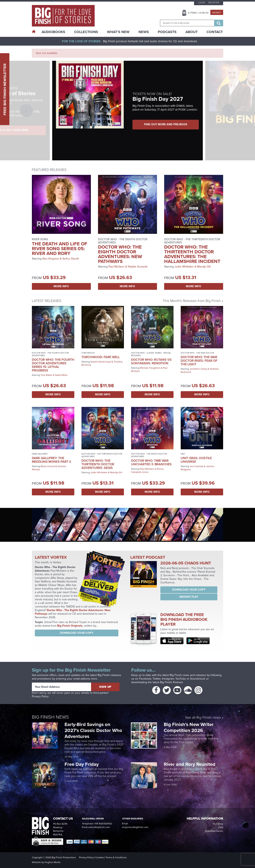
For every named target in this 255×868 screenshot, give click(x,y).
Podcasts (167, 32)
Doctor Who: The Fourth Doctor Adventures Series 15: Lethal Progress (53, 365)
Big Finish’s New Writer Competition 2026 (189, 727)
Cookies (100, 857)
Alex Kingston (51, 259)
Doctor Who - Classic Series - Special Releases (151, 354)
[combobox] (187, 23)
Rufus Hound (48, 466)
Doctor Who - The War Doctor (197, 353)
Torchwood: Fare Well (101, 357)
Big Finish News (50, 717)
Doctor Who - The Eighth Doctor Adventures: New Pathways (73, 612)
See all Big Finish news (203, 718)
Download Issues (214, 831)
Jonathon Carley (198, 369)
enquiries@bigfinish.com (135, 827)
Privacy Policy (40, 696)
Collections (86, 32)
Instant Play (189, 597)
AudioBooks (53, 32)
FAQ (221, 827)
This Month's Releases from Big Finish (192, 301)
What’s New (118, 32)
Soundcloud (197, 679)
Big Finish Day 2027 (158, 99)
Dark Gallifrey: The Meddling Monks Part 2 (51, 460)
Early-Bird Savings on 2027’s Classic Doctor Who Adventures (93, 730)
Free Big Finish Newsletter (5, 89)
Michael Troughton (150, 368)
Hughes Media (52, 862)
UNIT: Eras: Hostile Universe (196, 460)
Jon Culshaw (197, 466)
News (144, 32)
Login (201, 3)
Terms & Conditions (116, 857)
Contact (215, 32)
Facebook (145, 679)
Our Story (218, 824)
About (192, 32)
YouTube (181, 679)
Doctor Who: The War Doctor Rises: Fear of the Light (199, 361)
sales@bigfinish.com (99, 827)
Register (214, 3)
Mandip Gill (204, 267)
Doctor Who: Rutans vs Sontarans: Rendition (151, 361)
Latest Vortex (51, 557)
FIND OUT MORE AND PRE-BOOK (166, 124)
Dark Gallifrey (40, 454)
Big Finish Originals (70, 626)
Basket (217, 13)
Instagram (168, 679)
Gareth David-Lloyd (101, 362)
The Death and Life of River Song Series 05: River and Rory (60, 249)
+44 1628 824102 (103, 824)
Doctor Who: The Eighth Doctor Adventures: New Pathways (120, 254)
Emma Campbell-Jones (147, 470)
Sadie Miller (61, 375)
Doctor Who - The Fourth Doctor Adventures (50, 354)
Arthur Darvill (71, 259)
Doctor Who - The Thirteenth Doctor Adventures (192, 241)
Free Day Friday (82, 764)
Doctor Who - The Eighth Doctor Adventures (123, 241)
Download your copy (77, 633)
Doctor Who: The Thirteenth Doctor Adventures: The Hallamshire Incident (192, 254)
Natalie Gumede (138, 267)
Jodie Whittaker (184, 267)
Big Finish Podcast (171, 682)
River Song (40, 239)
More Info (61, 286)
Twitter (157, 679)
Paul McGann (116, 267)
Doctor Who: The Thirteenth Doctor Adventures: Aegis (98, 464)
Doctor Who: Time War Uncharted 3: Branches (151, 462)
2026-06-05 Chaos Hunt (186, 563)
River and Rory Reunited (190, 764)
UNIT (183, 454)
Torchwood (88, 353)
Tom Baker (47, 375)
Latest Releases (47, 301)
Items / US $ (198, 13)
